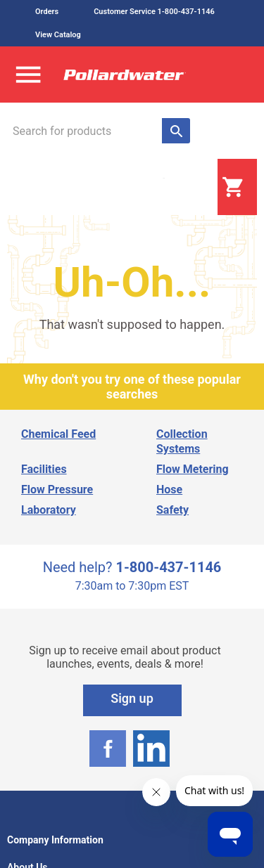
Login (182, 188)
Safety (172, 510)
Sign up (132, 698)
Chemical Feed (58, 434)
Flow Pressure (57, 490)
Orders (47, 12)
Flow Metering (193, 469)
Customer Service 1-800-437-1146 (154, 12)
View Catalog (58, 35)
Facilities (44, 469)
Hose (169, 490)
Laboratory (49, 510)
